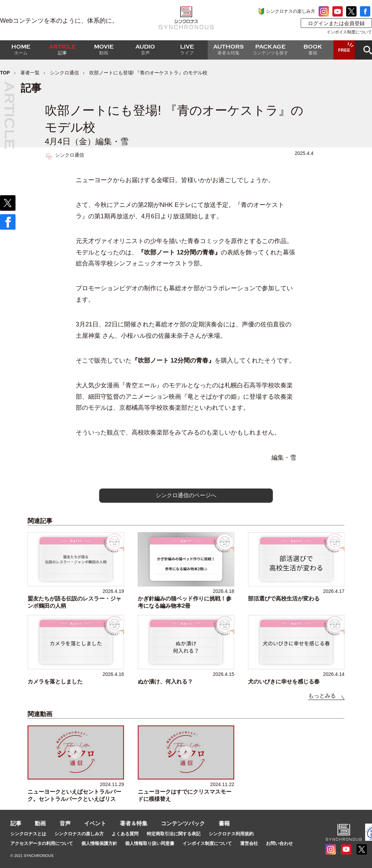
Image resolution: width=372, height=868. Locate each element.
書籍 (224, 823)
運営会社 (249, 843)
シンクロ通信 (64, 73)
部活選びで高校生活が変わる (284, 599)
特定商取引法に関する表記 (174, 834)
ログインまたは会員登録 (336, 23)
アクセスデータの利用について (42, 843)
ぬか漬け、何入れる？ (165, 682)
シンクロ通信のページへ (186, 495)
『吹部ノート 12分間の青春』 (179, 252)
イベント (95, 823)
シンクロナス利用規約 (231, 834)
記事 (16, 823)
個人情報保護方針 (99, 843)
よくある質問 (125, 834)
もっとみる (322, 696)
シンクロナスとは (28, 834)
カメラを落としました (55, 682)
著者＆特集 (134, 823)
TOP (5, 73)
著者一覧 (30, 73)
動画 (40, 823)
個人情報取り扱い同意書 (150, 843)
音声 (65, 823)
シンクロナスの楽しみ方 (291, 11)
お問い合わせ (279, 843)
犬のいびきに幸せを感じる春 (284, 682)
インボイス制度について (349, 32)
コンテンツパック (183, 823)
